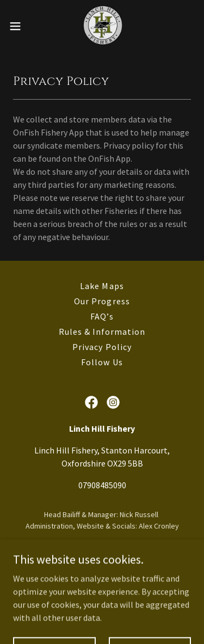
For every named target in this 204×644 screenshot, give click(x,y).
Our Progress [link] (102, 301)
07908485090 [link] (102, 485)
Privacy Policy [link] (102, 347)
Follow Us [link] (102, 362)
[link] (102, 26)
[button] (19, 26)
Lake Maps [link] (102, 286)
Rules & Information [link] (102, 332)
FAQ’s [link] (102, 316)
